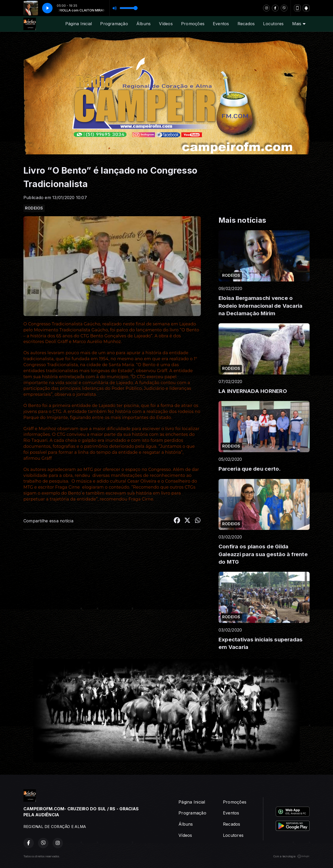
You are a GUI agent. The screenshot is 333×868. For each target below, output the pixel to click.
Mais (299, 24)
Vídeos (166, 24)
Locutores (273, 24)
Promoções (193, 24)
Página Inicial (79, 24)
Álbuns (143, 24)
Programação (114, 24)
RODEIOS (34, 208)
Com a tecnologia (291, 856)
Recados (246, 24)
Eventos (221, 24)
